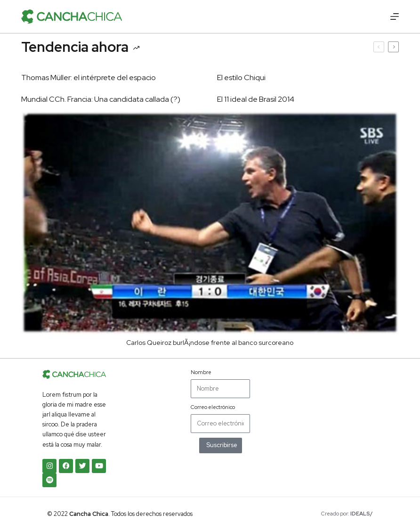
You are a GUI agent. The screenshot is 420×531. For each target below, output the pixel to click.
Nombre (201, 372)
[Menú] (395, 16)
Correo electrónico (213, 407)
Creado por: (347, 514)
